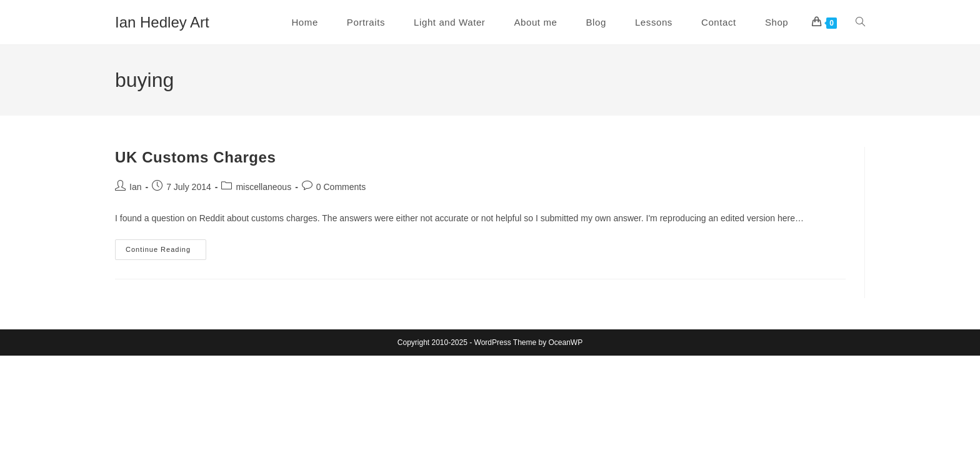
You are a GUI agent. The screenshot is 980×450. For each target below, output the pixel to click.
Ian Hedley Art (162, 22)
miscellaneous (263, 187)
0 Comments (341, 187)
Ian (135, 187)
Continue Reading (166, 252)
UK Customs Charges (196, 157)
